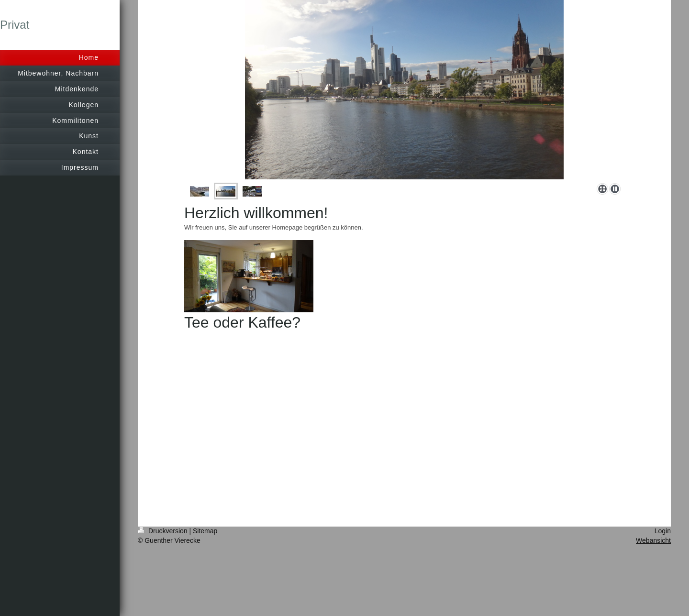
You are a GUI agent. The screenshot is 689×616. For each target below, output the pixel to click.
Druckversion (163, 531)
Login (663, 531)
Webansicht (653, 540)
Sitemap (205, 531)
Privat (15, 25)
